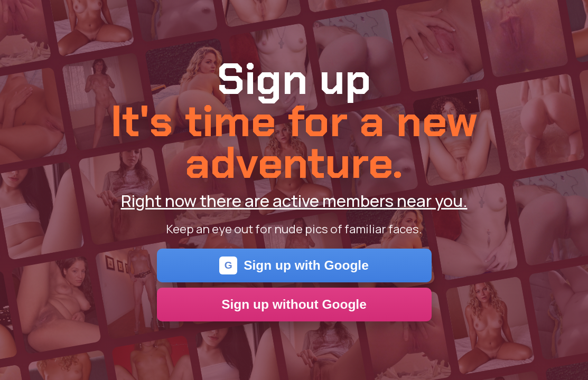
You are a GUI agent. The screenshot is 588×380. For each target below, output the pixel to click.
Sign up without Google (294, 304)
